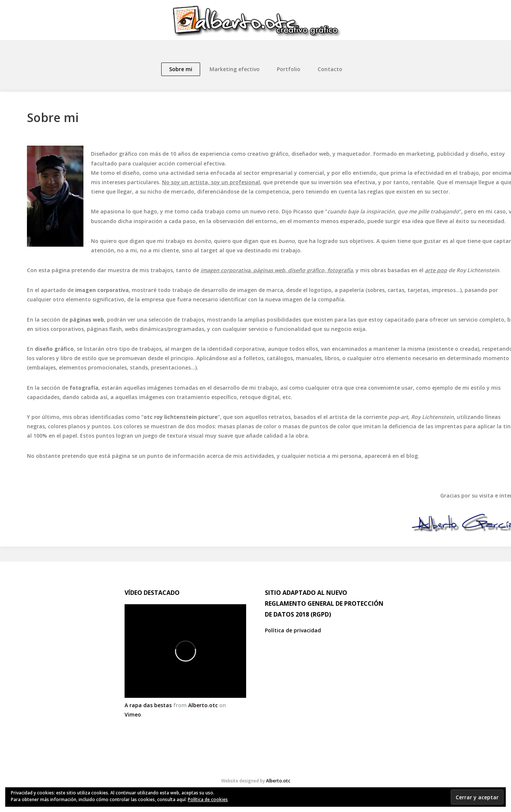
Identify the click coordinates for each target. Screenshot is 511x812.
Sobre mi (181, 69)
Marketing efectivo (235, 69)
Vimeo (133, 714)
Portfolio (289, 69)
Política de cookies (208, 799)
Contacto (330, 69)
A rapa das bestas (148, 705)
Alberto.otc (203, 705)
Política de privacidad (293, 630)
